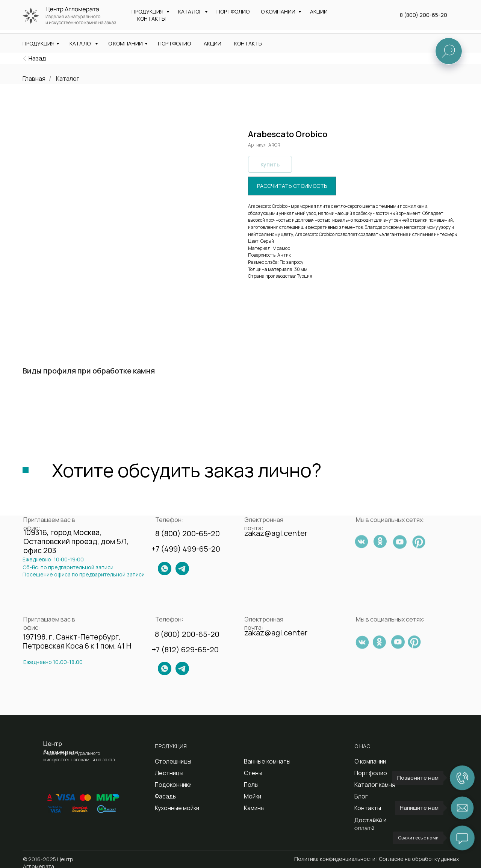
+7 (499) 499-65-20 (186, 549)
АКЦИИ (213, 43)
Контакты (366, 808)
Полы (251, 784)
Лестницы (167, 773)
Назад (37, 58)
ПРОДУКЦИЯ (39, 43)
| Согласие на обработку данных (418, 859)
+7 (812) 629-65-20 (185, 649)
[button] (436, 19)
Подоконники (172, 784)
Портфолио (369, 773)
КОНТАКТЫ (248, 43)
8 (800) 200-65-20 (430, 9)
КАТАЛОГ (81, 43)
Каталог (68, 79)
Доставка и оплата (378, 819)
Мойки (252, 796)
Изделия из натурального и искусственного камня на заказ (80, 19)
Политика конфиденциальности (335, 859)
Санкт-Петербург (238, 21)
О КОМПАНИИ (126, 43)
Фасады (164, 796)
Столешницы (171, 761)
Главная (34, 79)
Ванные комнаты (265, 761)
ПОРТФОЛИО (174, 43)
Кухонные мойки (175, 808)
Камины (253, 808)
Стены (252, 773)
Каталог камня (373, 784)
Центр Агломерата (61, 748)
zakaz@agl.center (317, 9)
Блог (360, 796)
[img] (25, 58)
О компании (369, 761)
